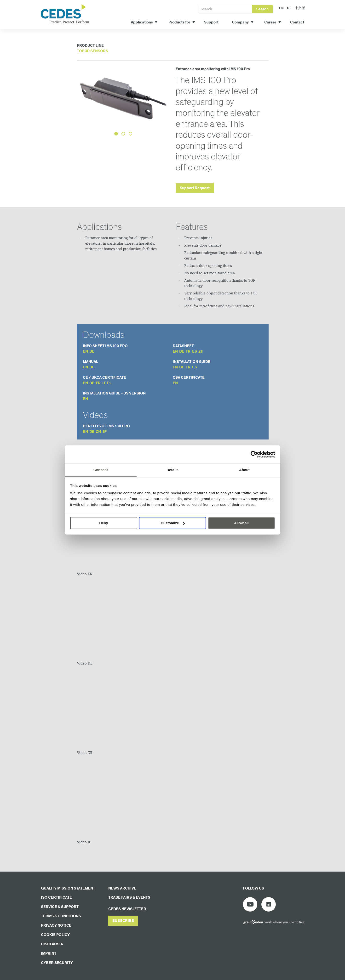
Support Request (195, 188)
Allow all (241, 523)
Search (262, 9)
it (104, 383)
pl (109, 383)
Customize (173, 523)
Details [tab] (172, 470)
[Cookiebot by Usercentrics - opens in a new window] (254, 454)
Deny (104, 523)
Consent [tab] (101, 470)
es (195, 352)
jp (105, 432)
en (85, 352)
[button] (123, 921)
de (92, 352)
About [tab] (244, 470)
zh (201, 352)
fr (188, 352)
